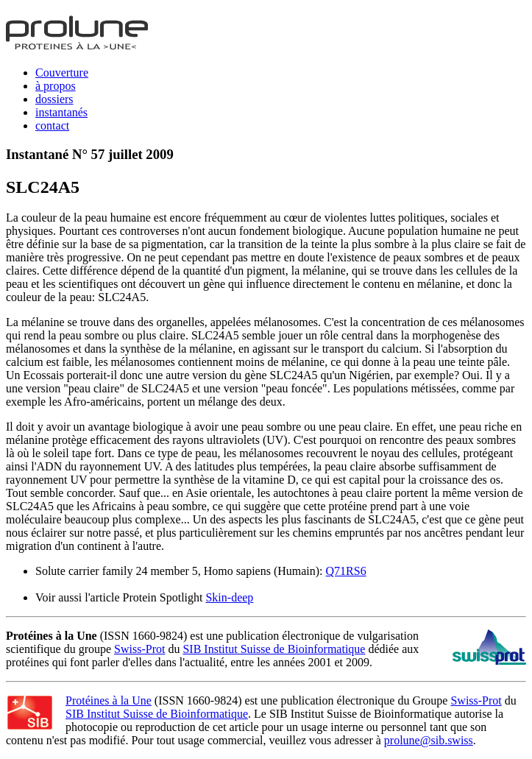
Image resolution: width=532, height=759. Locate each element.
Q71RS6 (346, 571)
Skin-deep (229, 597)
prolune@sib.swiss (429, 740)
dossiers (54, 99)
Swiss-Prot (139, 649)
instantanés (61, 112)
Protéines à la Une (109, 700)
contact (52, 126)
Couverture (62, 73)
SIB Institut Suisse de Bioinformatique (274, 649)
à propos (56, 86)
